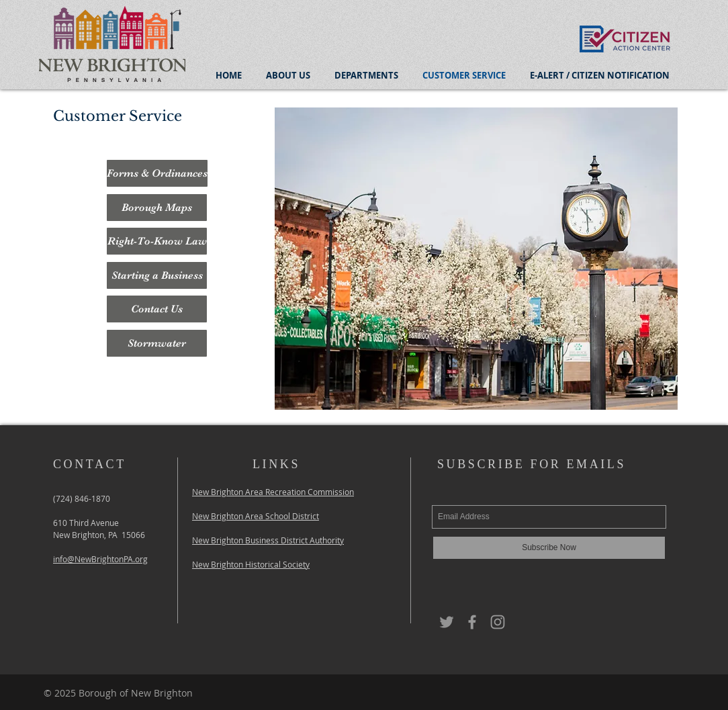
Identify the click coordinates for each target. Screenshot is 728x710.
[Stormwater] (157, 343)
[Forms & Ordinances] (157, 173)
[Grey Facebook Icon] (472, 622)
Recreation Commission (310, 492)
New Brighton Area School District (256, 516)
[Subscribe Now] (549, 548)
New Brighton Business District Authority (268, 540)
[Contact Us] (157, 309)
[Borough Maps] (157, 208)
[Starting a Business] (157, 275)
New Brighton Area (229, 492)
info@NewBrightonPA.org (100, 559)
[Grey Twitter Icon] (447, 622)
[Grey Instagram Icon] (498, 622)
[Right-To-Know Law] (157, 241)
